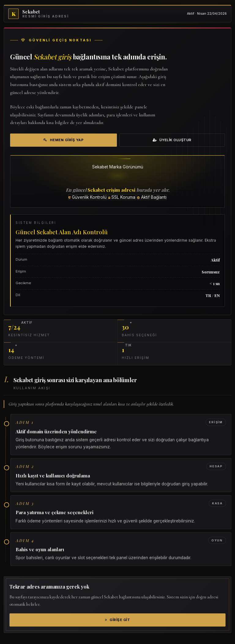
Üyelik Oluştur (172, 140)
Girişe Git (118, 620)
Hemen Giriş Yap (63, 140)
